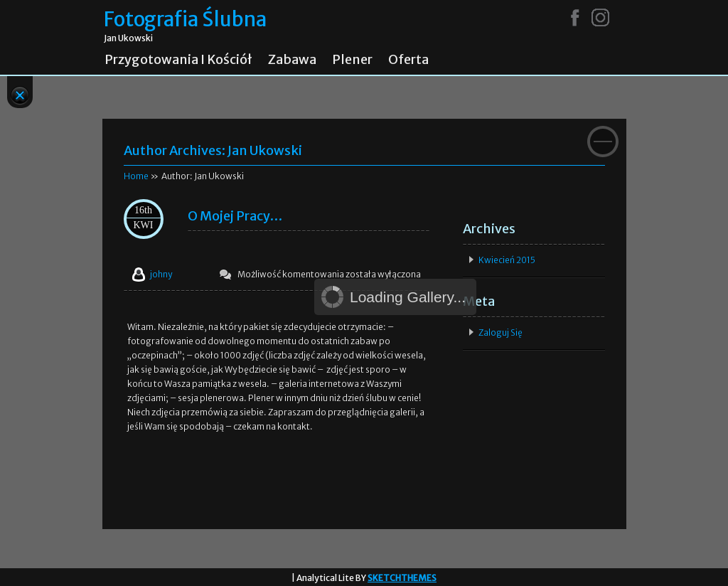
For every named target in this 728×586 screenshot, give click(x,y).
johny (161, 274)
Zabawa (292, 60)
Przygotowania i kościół (178, 60)
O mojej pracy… (235, 216)
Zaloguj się (500, 332)
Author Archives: (176, 150)
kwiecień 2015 (507, 260)
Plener (352, 60)
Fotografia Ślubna (185, 20)
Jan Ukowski (265, 150)
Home (136, 176)
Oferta (408, 60)
